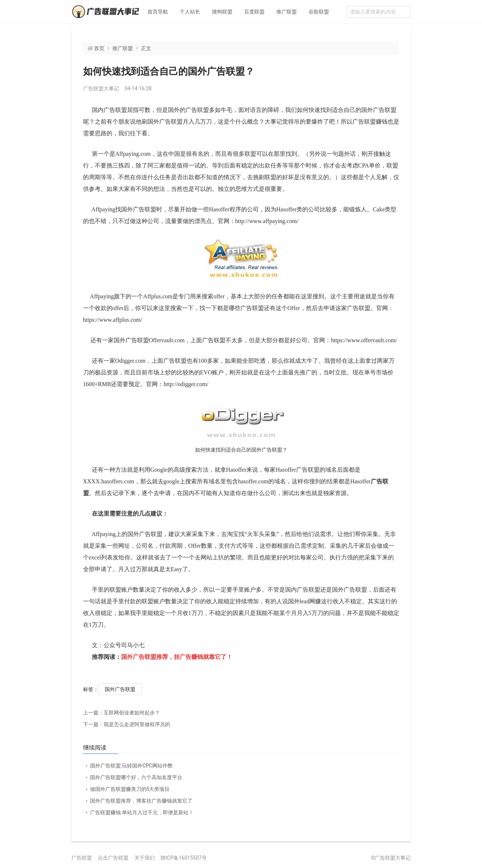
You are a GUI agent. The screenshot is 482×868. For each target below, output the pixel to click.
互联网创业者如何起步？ (122, 713)
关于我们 (145, 858)
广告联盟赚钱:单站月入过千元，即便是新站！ (142, 812)
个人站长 (190, 12)
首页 (99, 48)
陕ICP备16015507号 (184, 858)
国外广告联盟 (120, 689)
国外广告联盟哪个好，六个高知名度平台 (136, 777)
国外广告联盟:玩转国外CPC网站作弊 (131, 766)
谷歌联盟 (319, 12)
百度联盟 (254, 12)
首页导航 (158, 12)
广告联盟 (82, 858)
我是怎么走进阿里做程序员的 (127, 724)
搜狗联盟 (222, 12)
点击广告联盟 (113, 858)
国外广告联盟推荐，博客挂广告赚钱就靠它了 (141, 801)
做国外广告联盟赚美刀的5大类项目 (130, 789)
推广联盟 (287, 12)
